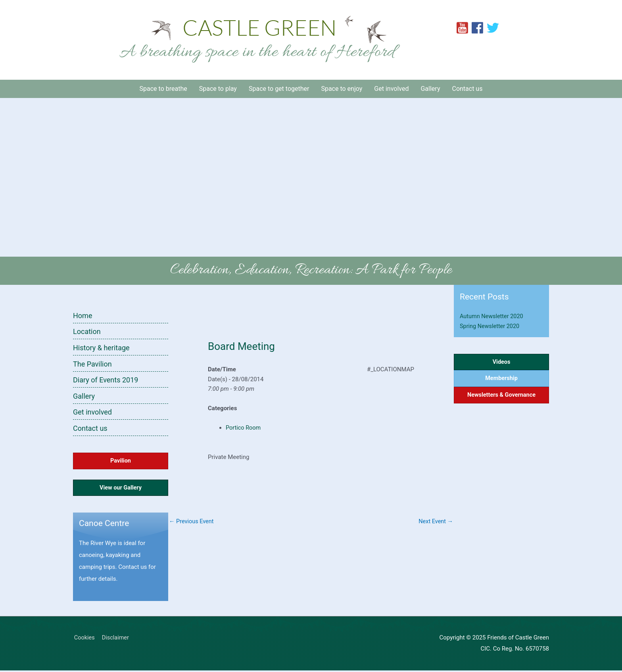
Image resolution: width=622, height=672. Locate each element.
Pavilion (121, 461)
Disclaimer (116, 639)
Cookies (84, 639)
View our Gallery (121, 489)
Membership (502, 379)
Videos (502, 362)
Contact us (90, 429)
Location (87, 331)
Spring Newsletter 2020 (491, 326)
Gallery (84, 396)
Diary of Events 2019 (106, 380)
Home (83, 316)
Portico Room (244, 428)
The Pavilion (92, 364)
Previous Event (192, 522)
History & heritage (101, 348)
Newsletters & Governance (502, 397)
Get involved (92, 412)
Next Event (435, 522)
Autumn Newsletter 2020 (493, 316)
